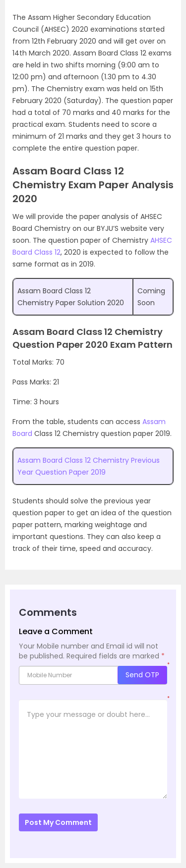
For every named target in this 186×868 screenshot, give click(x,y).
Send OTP (142, 675)
